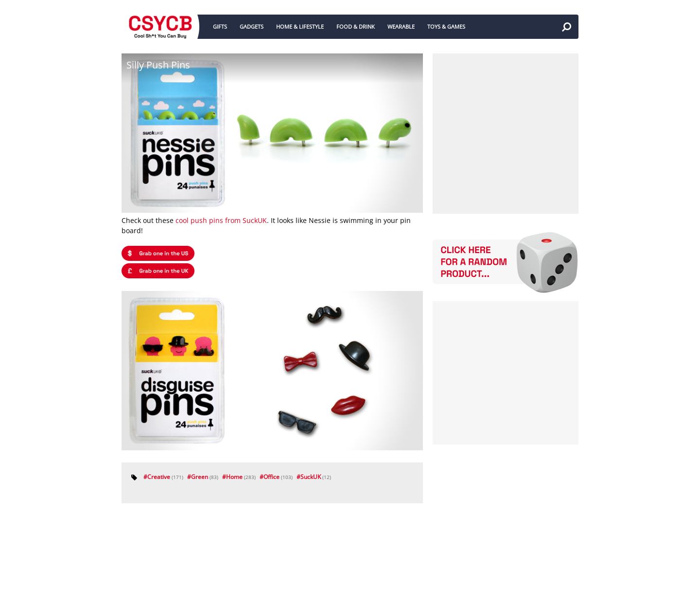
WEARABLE (401, 26)
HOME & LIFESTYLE (300, 26)
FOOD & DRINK (356, 26)
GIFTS (220, 26)
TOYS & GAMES (446, 26)
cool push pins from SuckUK (221, 220)
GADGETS (252, 26)
